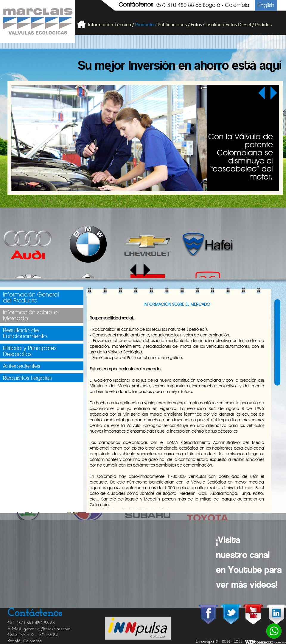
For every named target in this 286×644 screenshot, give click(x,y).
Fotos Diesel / (240, 25)
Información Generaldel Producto (31, 297)
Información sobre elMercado (31, 315)
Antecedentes (22, 366)
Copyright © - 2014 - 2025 (219, 642)
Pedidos (263, 25)
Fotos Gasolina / (207, 25)
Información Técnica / (111, 25)
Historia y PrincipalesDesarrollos (30, 351)
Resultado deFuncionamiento (25, 333)
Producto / (146, 25)
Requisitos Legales (27, 378)
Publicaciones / (174, 25)
